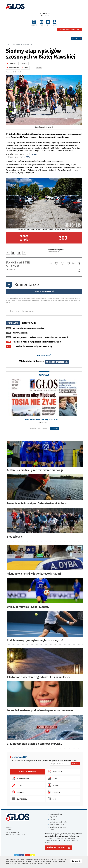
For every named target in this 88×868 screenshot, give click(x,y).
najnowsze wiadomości (24, 45)
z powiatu (12, 64)
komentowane (29, 323)
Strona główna (11, 45)
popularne (13, 323)
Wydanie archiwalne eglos (59, 822)
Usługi (17, 785)
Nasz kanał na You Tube (58, 827)
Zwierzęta (53, 792)
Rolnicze (17, 792)
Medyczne (53, 785)
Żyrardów (45, 16)
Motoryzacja (54, 771)
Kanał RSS (53, 830)
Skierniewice (45, 13)
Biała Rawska (13, 68)
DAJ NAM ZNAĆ (44, 355)
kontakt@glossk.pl (57, 362)
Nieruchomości (20, 778)
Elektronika (19, 799)
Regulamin (53, 817)
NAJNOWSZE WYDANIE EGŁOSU (70, 30)
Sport (25, 68)
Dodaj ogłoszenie (27, 772)
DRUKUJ (39, 68)
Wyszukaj (77, 38)
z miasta (23, 64)
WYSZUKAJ (55, 428)
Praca (52, 778)
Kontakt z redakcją (56, 814)
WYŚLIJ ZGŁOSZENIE (56, 848)
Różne (52, 799)
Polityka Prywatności (57, 825)
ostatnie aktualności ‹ (54, 252)
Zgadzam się (77, 861)
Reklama (53, 819)
